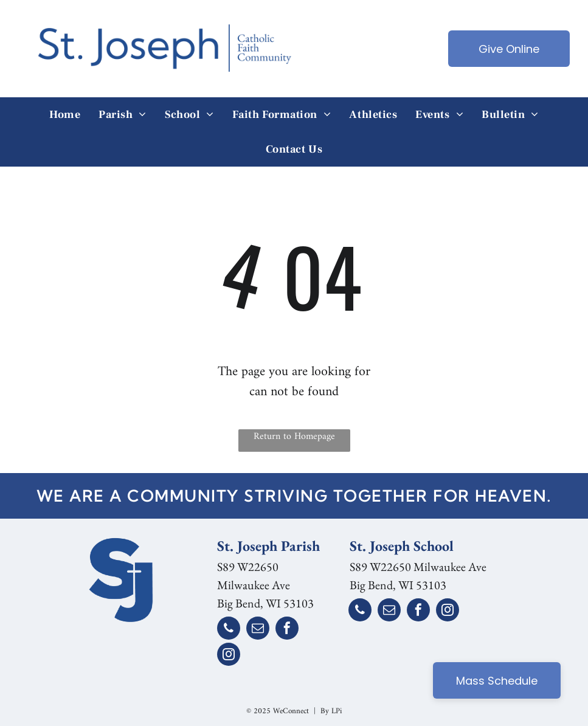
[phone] (229, 630)
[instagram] (229, 656)
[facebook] (287, 630)
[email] (258, 630)
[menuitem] (65, 115)
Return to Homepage (294, 437)
